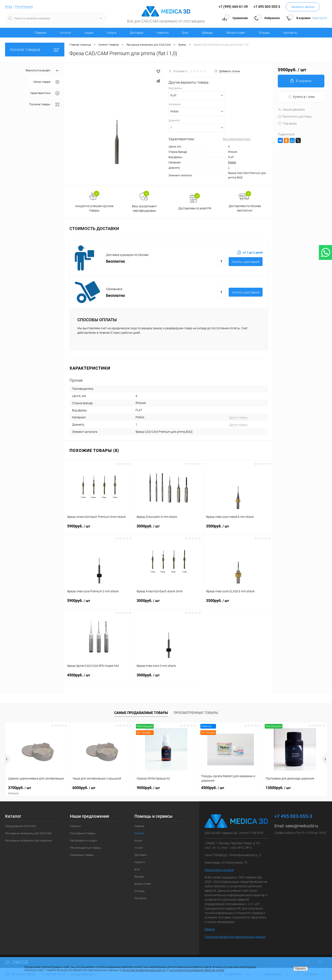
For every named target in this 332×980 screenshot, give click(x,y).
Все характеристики (237, 139)
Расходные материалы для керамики (29, 841)
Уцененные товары (82, 855)
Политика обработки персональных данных (235, 937)
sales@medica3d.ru (302, 826)
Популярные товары (83, 833)
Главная (40, 33)
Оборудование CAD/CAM (20, 826)
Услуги (111, 33)
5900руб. (99, 529)
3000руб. (168, 529)
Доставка (136, 33)
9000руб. (148, 788)
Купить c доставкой (246, 262)
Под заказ (287, 123)
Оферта (210, 929)
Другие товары (238, 417)
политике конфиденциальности (144, 970)
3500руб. (238, 529)
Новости (163, 33)
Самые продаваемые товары (141, 713)
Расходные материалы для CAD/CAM (28, 833)
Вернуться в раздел (42, 71)
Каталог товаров (35, 50)
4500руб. (99, 678)
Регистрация (24, 7)
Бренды (208, 33)
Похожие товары (44, 104)
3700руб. (37, 790)
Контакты (290, 33)
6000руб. (84, 788)
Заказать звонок (303, 7)
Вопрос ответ (236, 33)
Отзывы (264, 33)
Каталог (65, 33)
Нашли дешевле (291, 109)
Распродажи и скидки (84, 841)
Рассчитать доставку (295, 116)
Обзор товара (46, 82)
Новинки (75, 826)
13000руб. (278, 788)
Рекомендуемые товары (85, 848)
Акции (89, 33)
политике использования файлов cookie (196, 970)
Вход (8, 7)
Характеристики (45, 93)
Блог (185, 33)
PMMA (232, 162)
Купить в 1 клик (301, 97)
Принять (301, 969)
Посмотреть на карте (219, 870)
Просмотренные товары (196, 713)
